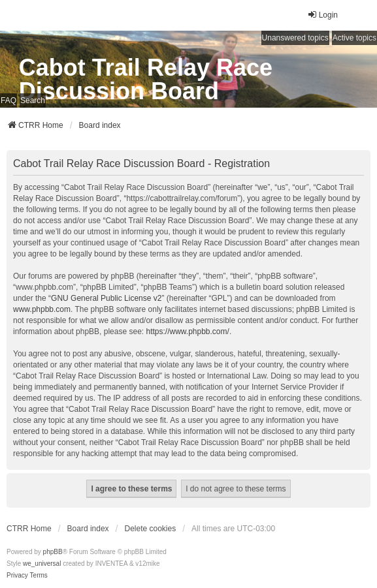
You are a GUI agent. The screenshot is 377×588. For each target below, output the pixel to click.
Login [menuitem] (322, 15)
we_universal (42, 564)
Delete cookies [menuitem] (151, 529)
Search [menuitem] (33, 101)
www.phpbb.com (42, 309)
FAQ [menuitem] (8, 101)
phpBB (53, 552)
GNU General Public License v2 (106, 298)
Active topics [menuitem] (354, 38)
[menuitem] (17, 576)
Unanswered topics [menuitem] (295, 38)
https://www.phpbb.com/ (187, 332)
